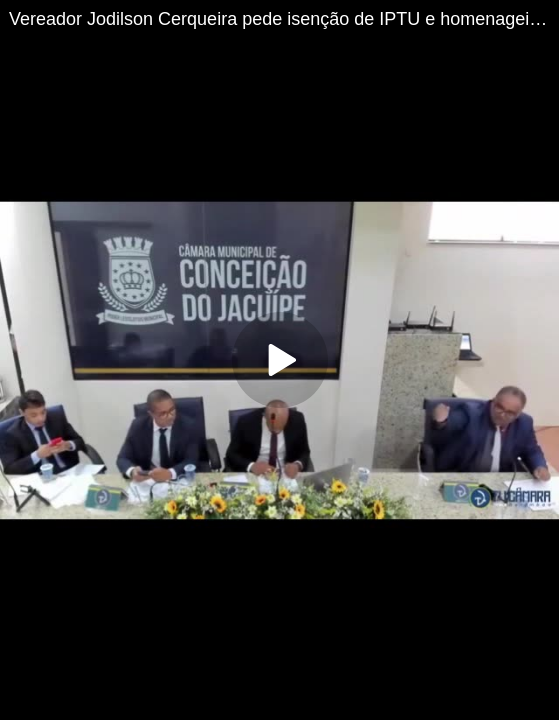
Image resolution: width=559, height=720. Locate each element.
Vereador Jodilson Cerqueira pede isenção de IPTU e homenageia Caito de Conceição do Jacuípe (284, 19)
